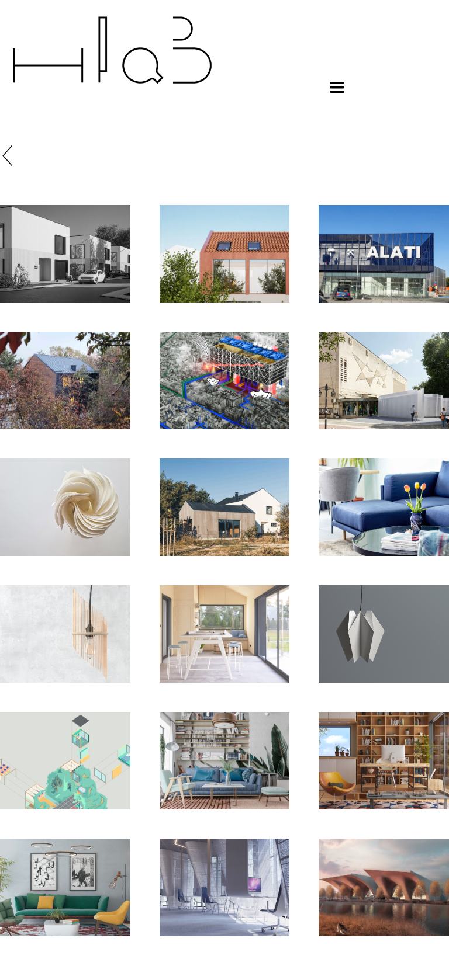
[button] (337, 87)
